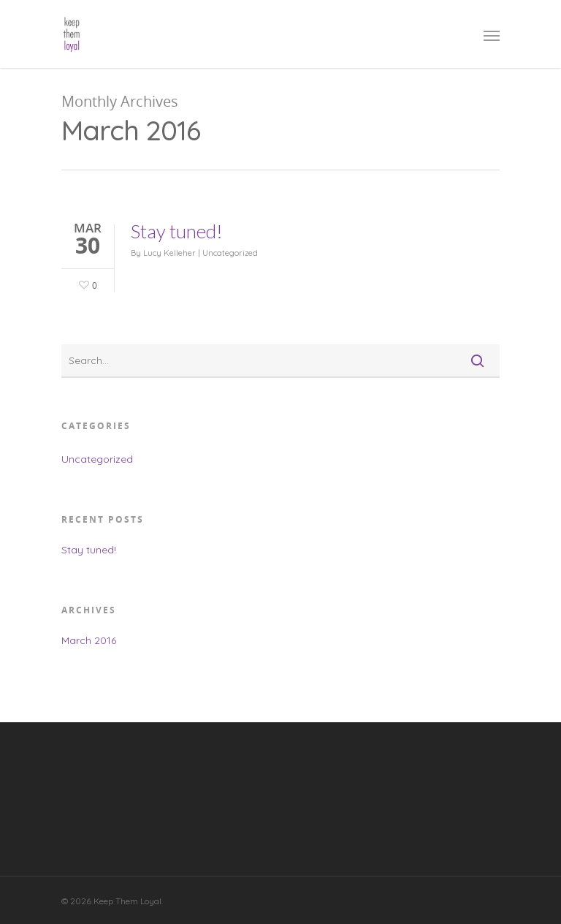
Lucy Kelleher (169, 253)
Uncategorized (230, 253)
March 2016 (89, 640)
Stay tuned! (177, 231)
